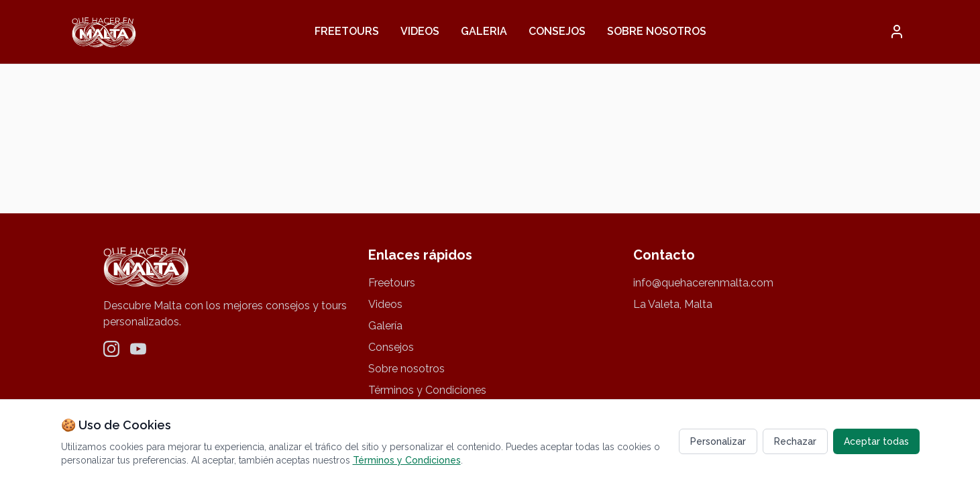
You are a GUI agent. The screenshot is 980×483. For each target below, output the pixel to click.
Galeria (484, 31)
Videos (420, 31)
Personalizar (718, 441)
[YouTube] (138, 349)
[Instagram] (111, 349)
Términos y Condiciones (427, 390)
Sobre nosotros (657, 31)
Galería (385, 326)
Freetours (347, 31)
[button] (897, 32)
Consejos (557, 31)
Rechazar (795, 441)
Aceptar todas (876, 441)
